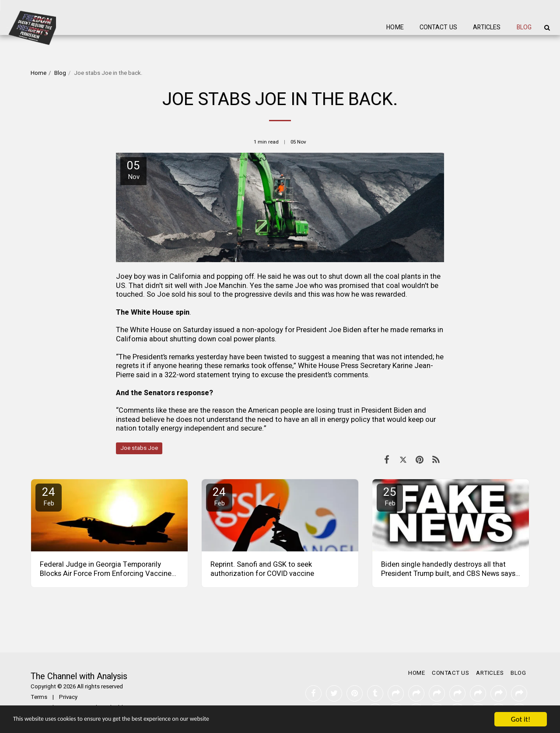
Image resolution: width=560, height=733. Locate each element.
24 (49, 496)
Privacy (68, 697)
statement (213, 375)
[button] (547, 28)
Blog (60, 73)
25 (390, 496)
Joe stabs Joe (139, 448)
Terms (39, 697)
